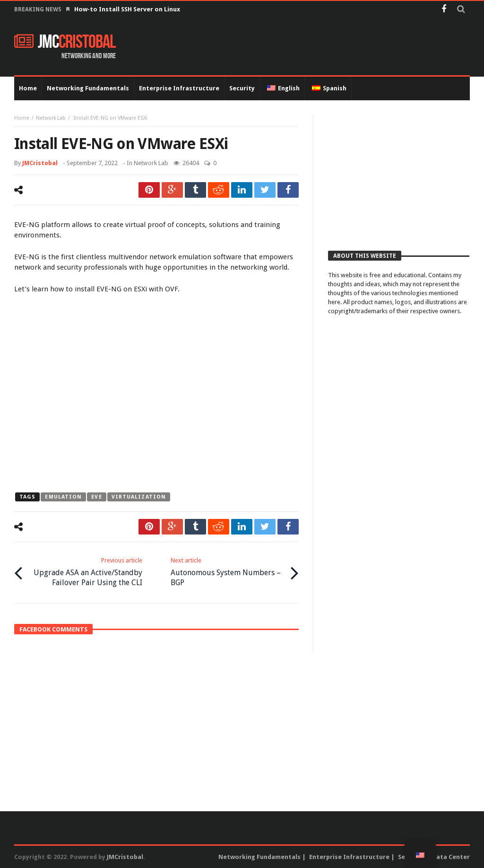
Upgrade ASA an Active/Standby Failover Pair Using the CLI (85, 572)
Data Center (451, 857)
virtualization (139, 497)
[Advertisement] (399, 174)
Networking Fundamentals (259, 857)
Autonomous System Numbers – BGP (228, 572)
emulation (63, 497)
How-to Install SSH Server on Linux (128, 9)
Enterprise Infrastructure (349, 857)
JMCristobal (40, 163)
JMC (65, 42)
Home (22, 118)
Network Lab (51, 118)
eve (96, 497)
